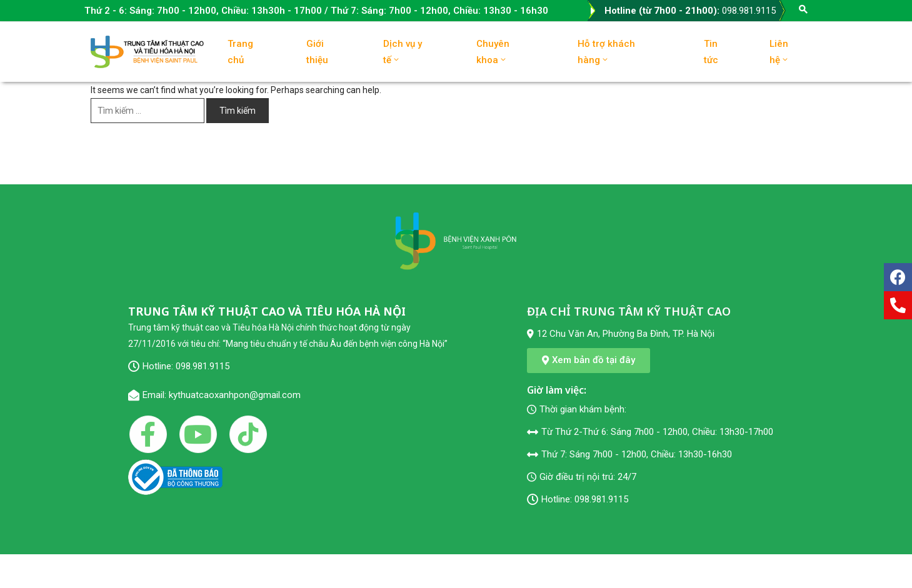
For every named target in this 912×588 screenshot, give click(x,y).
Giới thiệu (317, 52)
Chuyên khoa (493, 52)
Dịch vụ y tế (403, 52)
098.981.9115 (749, 11)
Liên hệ (779, 52)
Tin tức (711, 52)
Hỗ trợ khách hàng (606, 52)
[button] (589, 361)
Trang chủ (240, 52)
